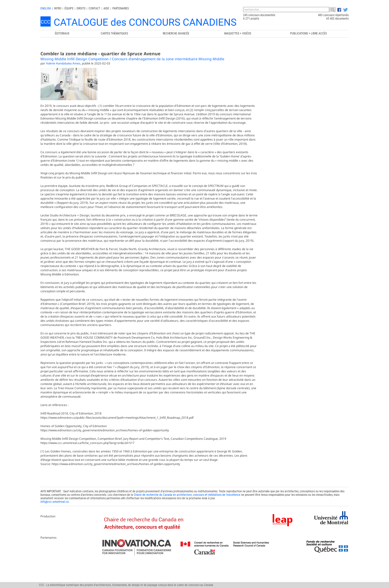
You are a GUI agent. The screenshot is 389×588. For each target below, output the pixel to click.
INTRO (58, 8)
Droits (81, 8)
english (46, 8)
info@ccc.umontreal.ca (55, 522)
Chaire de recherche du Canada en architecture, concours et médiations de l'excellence (187, 515)
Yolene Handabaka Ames (63, 63)
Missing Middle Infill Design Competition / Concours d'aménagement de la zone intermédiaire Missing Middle (132, 59)
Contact (94, 8)
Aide (106, 8)
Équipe (69, 8)
